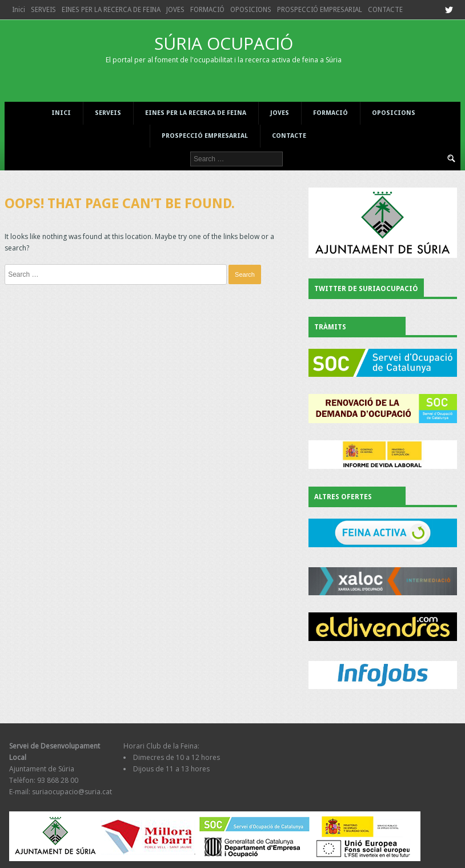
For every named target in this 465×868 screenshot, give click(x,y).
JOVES (175, 10)
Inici (19, 10)
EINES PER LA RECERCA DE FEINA (111, 10)
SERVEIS (43, 10)
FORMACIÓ (207, 10)
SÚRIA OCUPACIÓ (223, 48)
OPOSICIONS (251, 10)
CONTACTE (385, 10)
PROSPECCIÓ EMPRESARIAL (320, 10)
